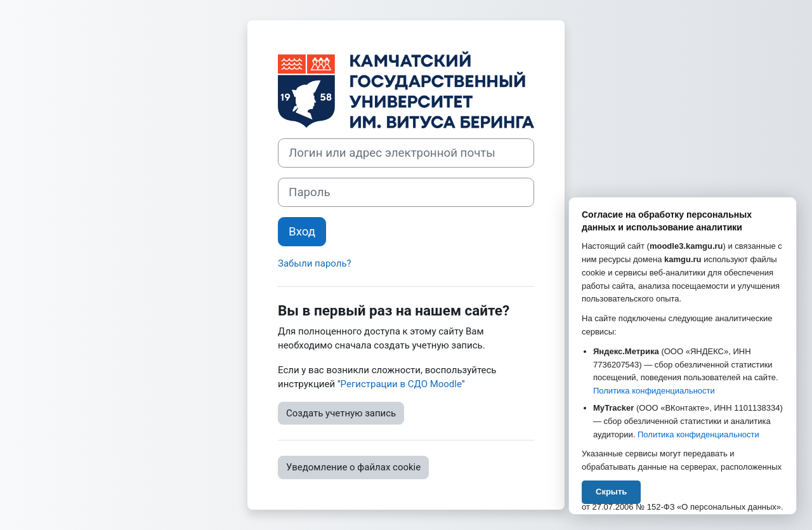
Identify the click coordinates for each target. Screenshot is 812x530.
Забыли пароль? (315, 263)
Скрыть (611, 492)
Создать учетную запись (341, 413)
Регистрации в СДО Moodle (401, 384)
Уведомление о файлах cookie (353, 467)
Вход (302, 232)
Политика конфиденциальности (654, 391)
